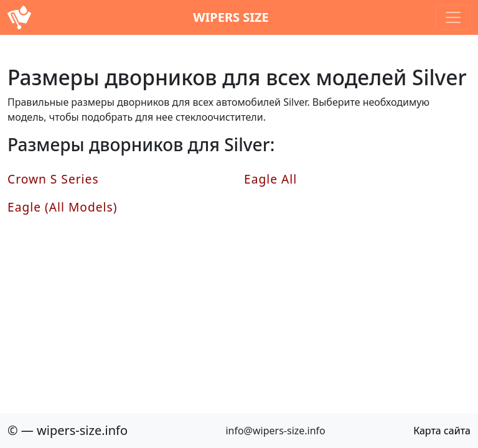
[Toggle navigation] (453, 17)
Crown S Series (53, 179)
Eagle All (270, 179)
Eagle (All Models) (62, 207)
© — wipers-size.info (68, 430)
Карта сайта (442, 431)
